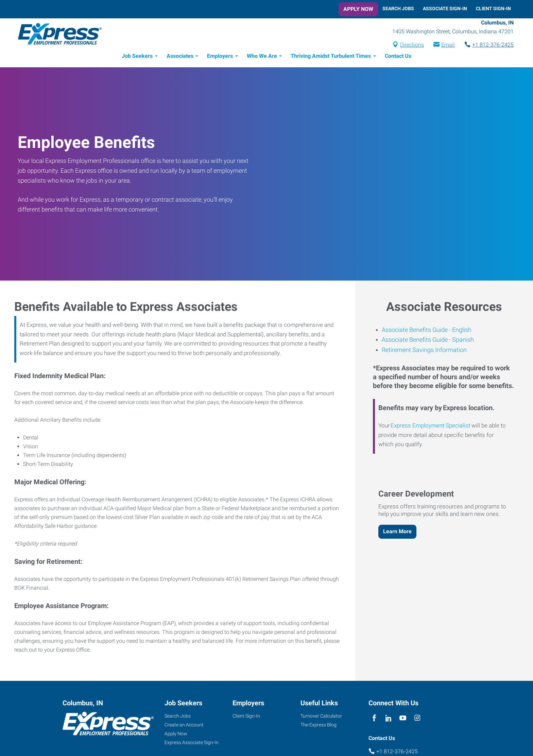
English (461, 331)
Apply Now (358, 9)
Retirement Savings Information (424, 351)
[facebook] (374, 719)
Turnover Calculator (321, 717)
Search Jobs (398, 9)
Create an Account (184, 726)
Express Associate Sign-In (192, 743)
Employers (220, 57)
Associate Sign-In (445, 9)
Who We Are (262, 57)
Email (445, 45)
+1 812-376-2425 (490, 45)
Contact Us (398, 57)
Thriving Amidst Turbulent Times (331, 57)
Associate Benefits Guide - (416, 331)
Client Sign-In (493, 9)
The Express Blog (319, 726)
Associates (180, 57)
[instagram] (417, 719)
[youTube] (403, 719)
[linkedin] (388, 719)
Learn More (397, 532)
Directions (409, 45)
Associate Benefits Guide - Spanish (428, 341)
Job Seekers (137, 57)
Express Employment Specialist (430, 426)
